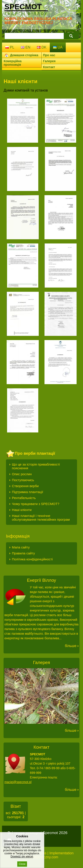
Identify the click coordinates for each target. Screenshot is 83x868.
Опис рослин (22, 474)
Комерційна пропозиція (13, 63)
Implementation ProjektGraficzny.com (49, 855)
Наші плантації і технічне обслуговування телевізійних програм (41, 518)
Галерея (49, 61)
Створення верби (25, 486)
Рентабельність (24, 498)
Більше (71, 646)
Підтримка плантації (28, 492)
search (71, 36)
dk (42, 47)
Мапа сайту (21, 547)
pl (10, 47)
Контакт (49, 67)
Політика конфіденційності (32, 559)
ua (58, 47)
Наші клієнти (22, 510)
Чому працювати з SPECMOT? (36, 504)
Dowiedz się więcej (22, 863)
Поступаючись (23, 480)
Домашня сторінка (24, 55)
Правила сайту (23, 553)
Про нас (49, 55)
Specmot (26, 9)
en (26, 47)
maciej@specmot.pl (18, 782)
